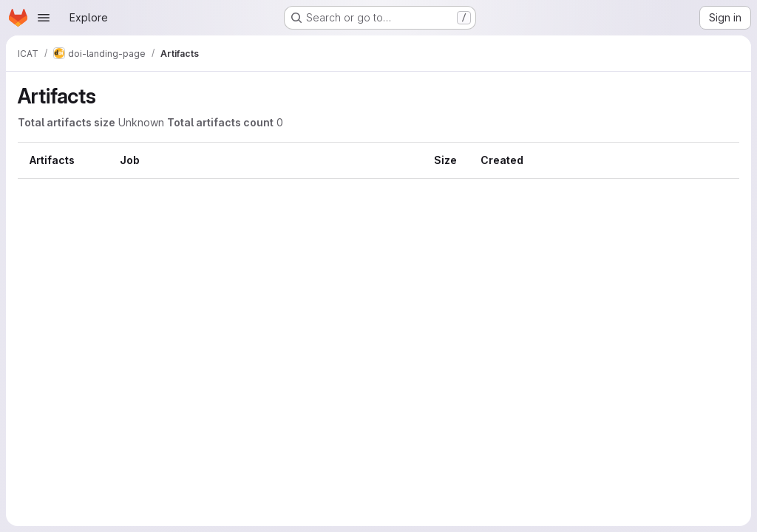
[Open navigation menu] (44, 18)
